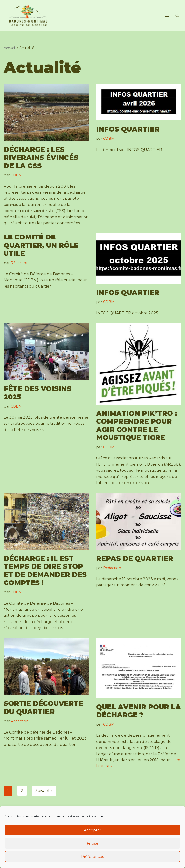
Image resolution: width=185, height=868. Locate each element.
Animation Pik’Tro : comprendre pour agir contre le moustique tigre (137, 432)
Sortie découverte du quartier (43, 715)
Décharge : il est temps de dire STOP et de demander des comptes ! (45, 577)
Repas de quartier (135, 565)
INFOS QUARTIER (128, 129)
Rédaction (20, 269)
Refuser (93, 843)
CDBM (16, 175)
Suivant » (44, 798)
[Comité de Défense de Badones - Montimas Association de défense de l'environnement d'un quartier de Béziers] (29, 15)
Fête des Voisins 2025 (37, 399)
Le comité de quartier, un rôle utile (41, 252)
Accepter (92, 830)
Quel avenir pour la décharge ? (139, 718)
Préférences (92, 857)
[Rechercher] (177, 15)
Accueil (10, 48)
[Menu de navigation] (167, 15)
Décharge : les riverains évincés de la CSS (41, 158)
